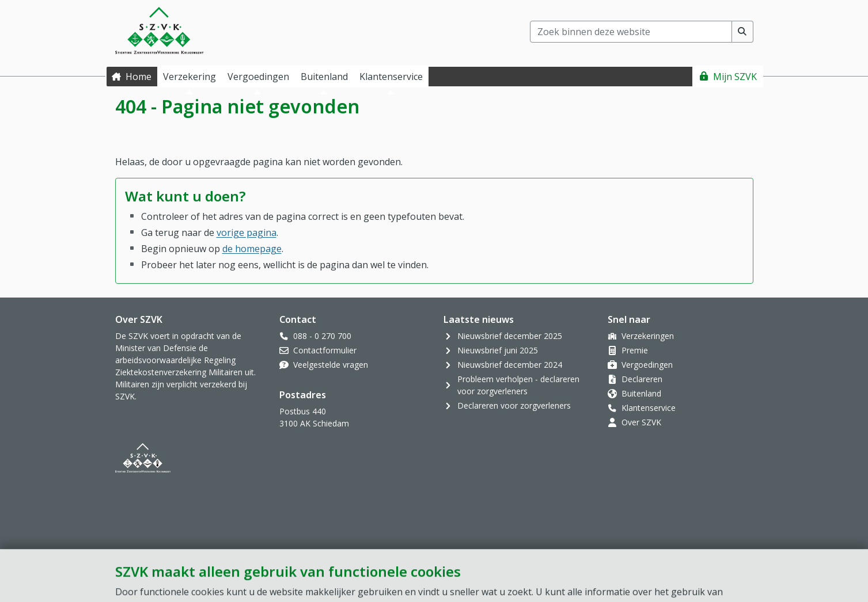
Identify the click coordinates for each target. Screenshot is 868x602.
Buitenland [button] (324, 77)
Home (139, 77)
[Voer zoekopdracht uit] (743, 32)
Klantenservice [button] (391, 77)
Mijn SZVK (735, 77)
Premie (635, 350)
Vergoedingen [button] (258, 77)
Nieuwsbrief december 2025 (510, 336)
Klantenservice (649, 408)
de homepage (252, 249)
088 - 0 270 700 (322, 336)
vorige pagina (247, 233)
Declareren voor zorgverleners (514, 405)
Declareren (642, 379)
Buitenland (641, 393)
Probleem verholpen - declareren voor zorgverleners (518, 385)
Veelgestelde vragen (331, 365)
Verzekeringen (648, 336)
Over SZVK (641, 422)
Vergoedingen (647, 365)
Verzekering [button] (189, 77)
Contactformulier (325, 350)
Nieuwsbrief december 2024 (510, 365)
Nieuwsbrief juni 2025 (498, 350)
